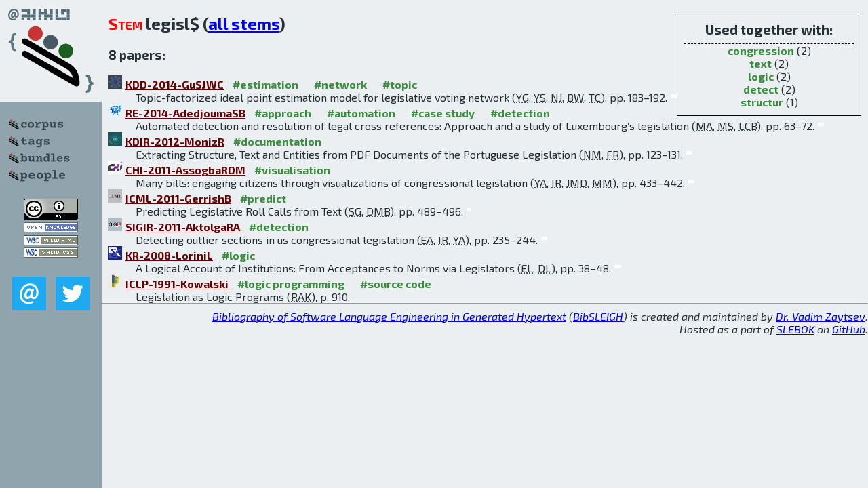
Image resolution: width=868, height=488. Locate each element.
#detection (520, 113)
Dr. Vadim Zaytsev (821, 316)
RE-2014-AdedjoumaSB (185, 113)
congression (761, 50)
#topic (400, 84)
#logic (238, 255)
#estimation (265, 84)
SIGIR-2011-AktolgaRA (183, 227)
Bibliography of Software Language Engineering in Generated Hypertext (389, 316)
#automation (361, 113)
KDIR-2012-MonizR (175, 141)
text (761, 63)
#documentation (277, 141)
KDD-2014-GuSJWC (175, 84)
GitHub (849, 329)
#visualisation (292, 170)
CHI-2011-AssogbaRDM (185, 170)
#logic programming (291, 284)
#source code (396, 284)
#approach (283, 113)
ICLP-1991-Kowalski (177, 284)
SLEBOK (795, 329)
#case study (443, 113)
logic (761, 76)
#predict (263, 198)
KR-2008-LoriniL (169, 255)
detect (761, 89)
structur (762, 102)
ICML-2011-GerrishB (178, 198)
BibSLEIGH (598, 316)
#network (340, 84)
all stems (244, 23)
